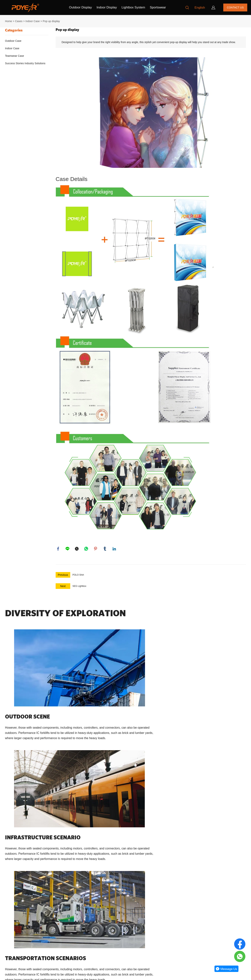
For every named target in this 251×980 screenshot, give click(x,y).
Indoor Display (107, 7)
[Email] (144, 928)
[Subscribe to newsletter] (168, 928)
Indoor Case (33, 21)
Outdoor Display (81, 7)
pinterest (96, 549)
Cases (19, 21)
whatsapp (87, 549)
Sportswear (158, 7)
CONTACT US (235, 7)
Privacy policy (12, 931)
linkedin (115, 549)
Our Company (15, 902)
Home (9, 21)
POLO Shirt (78, 575)
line (68, 549)
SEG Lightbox (79, 587)
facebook (58, 549)
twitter (77, 549)
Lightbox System (133, 7)
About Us (9, 911)
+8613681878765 (80, 948)
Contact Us (10, 918)
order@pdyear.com (81, 938)
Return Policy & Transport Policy (23, 924)
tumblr (105, 549)
